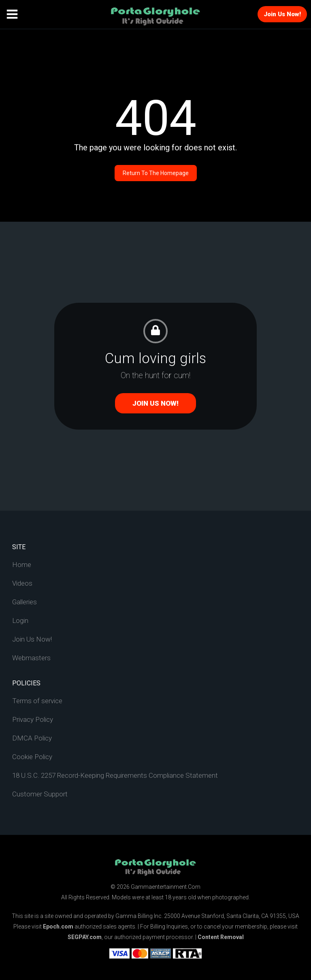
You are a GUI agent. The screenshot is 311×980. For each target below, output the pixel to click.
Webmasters (31, 658)
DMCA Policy (32, 738)
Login (20, 621)
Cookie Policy (32, 757)
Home (22, 565)
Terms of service (37, 701)
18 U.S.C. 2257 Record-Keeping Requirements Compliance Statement (115, 775)
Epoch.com (58, 927)
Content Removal (221, 937)
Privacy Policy (33, 719)
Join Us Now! (282, 14)
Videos (22, 583)
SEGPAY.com (85, 937)
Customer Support (40, 794)
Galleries (24, 602)
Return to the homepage (156, 173)
